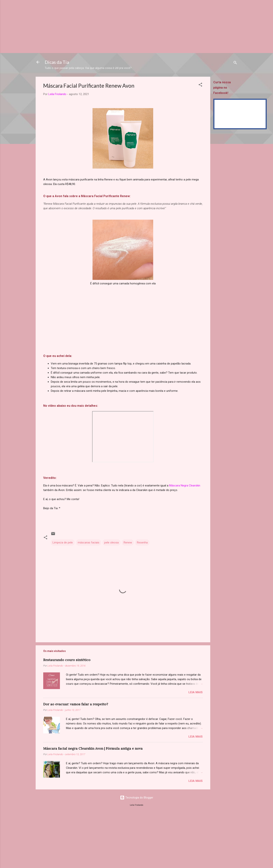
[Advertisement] (114, 27)
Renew (128, 542)
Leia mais (196, 692)
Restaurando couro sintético (67, 660)
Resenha (142, 542)
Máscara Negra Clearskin (185, 486)
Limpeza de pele (63, 542)
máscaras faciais (89, 542)
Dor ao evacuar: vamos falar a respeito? (76, 704)
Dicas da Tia (57, 62)
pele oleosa (111, 542)
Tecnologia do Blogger (137, 798)
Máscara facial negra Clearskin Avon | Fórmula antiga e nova (93, 748)
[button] (200, 85)
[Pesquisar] (235, 63)
